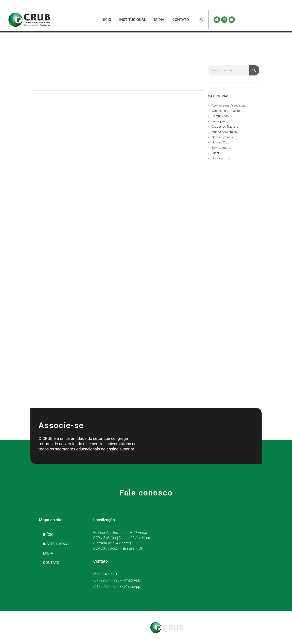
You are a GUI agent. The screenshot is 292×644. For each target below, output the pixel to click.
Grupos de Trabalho (225, 127)
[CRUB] (223, 545)
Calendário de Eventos (227, 111)
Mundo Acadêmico (224, 132)
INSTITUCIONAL (133, 20)
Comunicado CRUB (224, 116)
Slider (215, 153)
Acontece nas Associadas (228, 106)
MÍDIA (159, 20)
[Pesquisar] (254, 70)
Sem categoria (221, 148)
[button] (202, 20)
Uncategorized (221, 158)
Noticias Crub (221, 142)
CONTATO (181, 20)
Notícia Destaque (223, 137)
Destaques (219, 121)
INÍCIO (106, 20)
